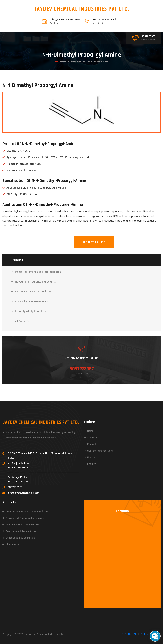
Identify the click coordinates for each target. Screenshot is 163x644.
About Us (92, 438)
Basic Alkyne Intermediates (31, 301)
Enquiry (91, 464)
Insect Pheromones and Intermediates (38, 272)
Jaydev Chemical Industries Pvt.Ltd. (48, 634)
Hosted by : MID (128, 634)
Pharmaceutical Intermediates (33, 292)
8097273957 (148, 36)
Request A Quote (94, 242)
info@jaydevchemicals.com (65, 20)
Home (63, 62)
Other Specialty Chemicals (31, 311)
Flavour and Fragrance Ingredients (35, 282)
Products (92, 444)
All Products (22, 321)
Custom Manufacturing (100, 451)
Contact (92, 457)
